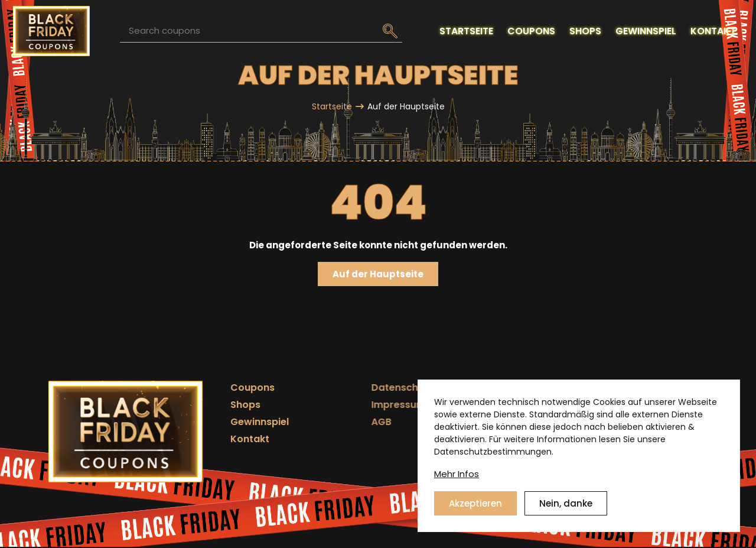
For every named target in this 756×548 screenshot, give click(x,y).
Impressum (371, 405)
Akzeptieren (475, 505)
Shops (235, 405)
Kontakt (240, 439)
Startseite (332, 106)
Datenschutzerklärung (398, 388)
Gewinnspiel (250, 422)
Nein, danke (566, 505)
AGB (354, 422)
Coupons (242, 388)
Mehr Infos (457, 476)
